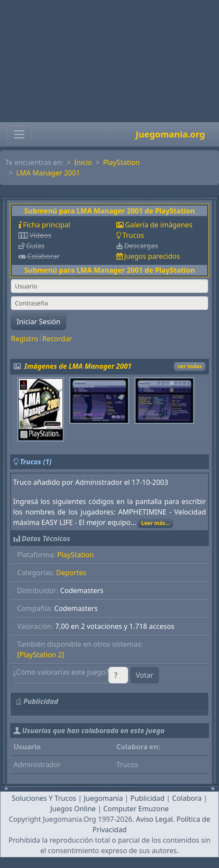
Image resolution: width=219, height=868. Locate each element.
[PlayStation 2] (41, 655)
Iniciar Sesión (38, 322)
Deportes (71, 573)
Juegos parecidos (152, 256)
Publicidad (147, 798)
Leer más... (155, 523)
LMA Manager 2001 (48, 173)
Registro (24, 339)
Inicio (83, 162)
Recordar (57, 339)
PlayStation (122, 162)
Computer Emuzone (136, 809)
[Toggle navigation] (19, 134)
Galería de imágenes (159, 225)
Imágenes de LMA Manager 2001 (78, 366)
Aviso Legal (154, 819)
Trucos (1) (36, 462)
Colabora (187, 798)
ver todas (190, 366)
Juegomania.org (170, 134)
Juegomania (103, 798)
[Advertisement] (109, 61)
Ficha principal (46, 225)
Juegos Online (73, 809)
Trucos (133, 235)
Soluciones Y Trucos (44, 798)
